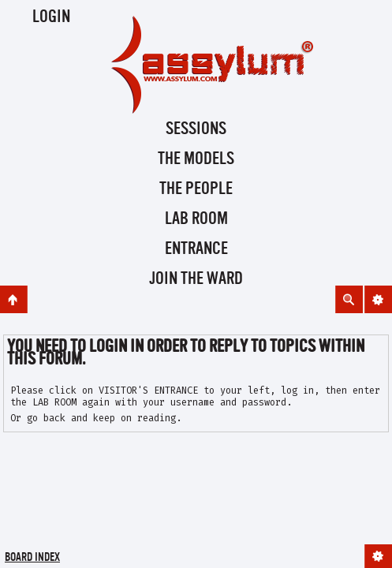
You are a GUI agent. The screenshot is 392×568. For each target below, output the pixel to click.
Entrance (196, 249)
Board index (32, 558)
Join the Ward (196, 279)
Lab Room (196, 219)
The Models (196, 159)
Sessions (196, 129)
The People (196, 189)
